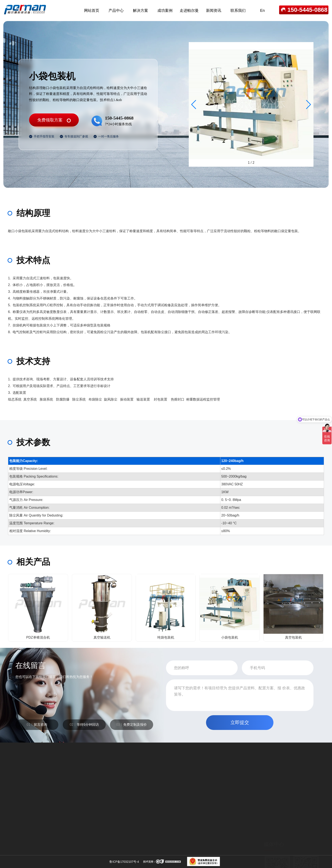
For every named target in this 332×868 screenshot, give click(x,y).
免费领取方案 (50, 120)
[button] (309, 104)
